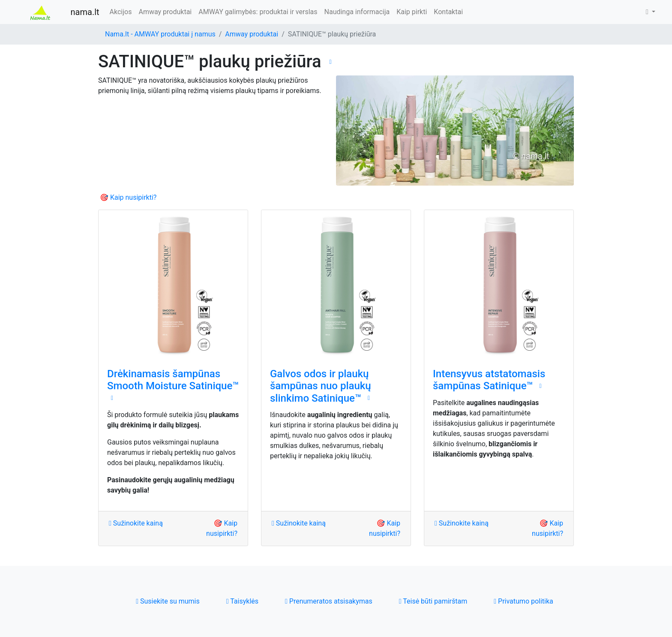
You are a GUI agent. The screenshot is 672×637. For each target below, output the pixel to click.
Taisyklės (242, 601)
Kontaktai (448, 12)
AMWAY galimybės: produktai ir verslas (258, 12)
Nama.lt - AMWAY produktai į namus (160, 34)
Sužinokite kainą (136, 523)
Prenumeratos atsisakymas (329, 601)
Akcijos (121, 12)
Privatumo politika (523, 601)
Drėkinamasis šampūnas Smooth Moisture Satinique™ (173, 380)
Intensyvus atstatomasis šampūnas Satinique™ (489, 380)
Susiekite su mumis (168, 601)
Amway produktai (165, 12)
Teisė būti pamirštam (433, 601)
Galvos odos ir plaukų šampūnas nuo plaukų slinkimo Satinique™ (321, 386)
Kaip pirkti (412, 12)
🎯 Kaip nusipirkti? (128, 197)
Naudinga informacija (357, 12)
